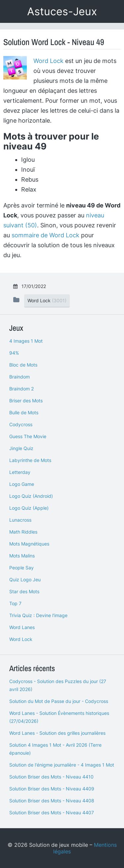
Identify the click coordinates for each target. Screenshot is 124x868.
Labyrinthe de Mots (30, 460)
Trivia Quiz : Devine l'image (38, 615)
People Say (21, 568)
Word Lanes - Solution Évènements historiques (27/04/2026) (59, 717)
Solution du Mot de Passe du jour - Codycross (59, 701)
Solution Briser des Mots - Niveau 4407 (52, 812)
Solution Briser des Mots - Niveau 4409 (52, 789)
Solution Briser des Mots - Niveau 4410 (51, 777)
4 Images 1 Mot (26, 341)
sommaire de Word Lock (45, 235)
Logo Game (22, 484)
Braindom (20, 377)
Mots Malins (22, 556)
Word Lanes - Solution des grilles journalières (57, 733)
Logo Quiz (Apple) (29, 508)
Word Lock (48, 61)
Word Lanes (22, 627)
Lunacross (20, 520)
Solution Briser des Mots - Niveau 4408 (52, 801)
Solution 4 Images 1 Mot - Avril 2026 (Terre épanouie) (55, 749)
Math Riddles (23, 532)
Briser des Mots (26, 401)
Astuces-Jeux (62, 11)
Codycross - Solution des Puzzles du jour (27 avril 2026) (58, 685)
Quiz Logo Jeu (25, 579)
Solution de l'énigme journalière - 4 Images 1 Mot (62, 765)
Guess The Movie (28, 436)
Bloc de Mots (23, 365)
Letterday (20, 472)
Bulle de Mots (24, 412)
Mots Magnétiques (29, 544)
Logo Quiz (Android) (31, 496)
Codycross (21, 424)
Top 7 (15, 603)
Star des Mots (24, 591)
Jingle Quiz (21, 448)
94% (14, 353)
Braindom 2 (21, 389)
